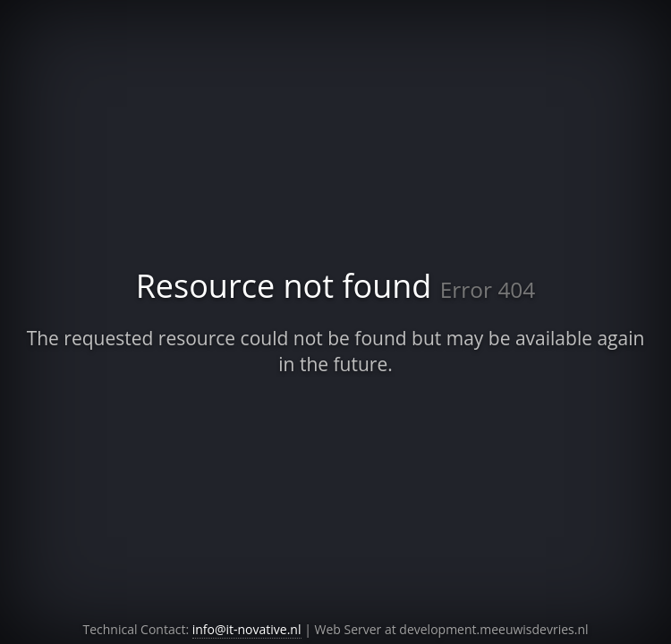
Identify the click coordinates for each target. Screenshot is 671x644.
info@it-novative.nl (247, 629)
